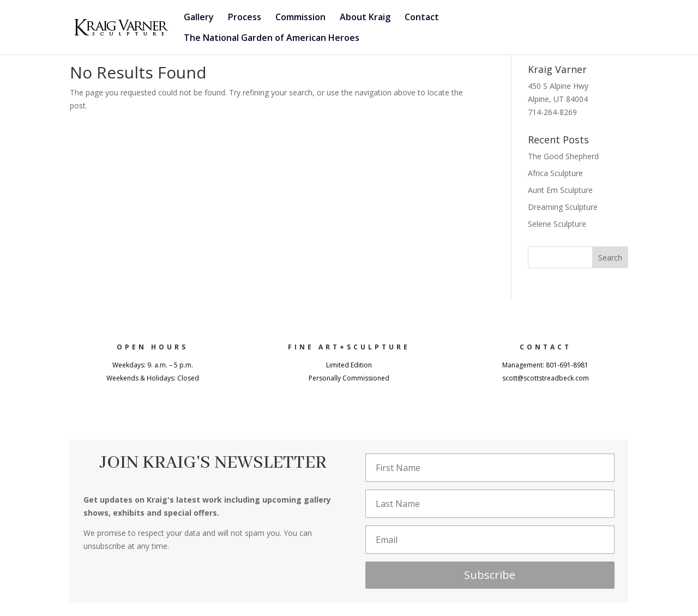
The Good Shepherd (563, 156)
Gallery (199, 18)
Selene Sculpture (557, 224)
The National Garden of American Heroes (272, 39)
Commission (300, 18)
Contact (422, 18)
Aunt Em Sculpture (560, 190)
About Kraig (365, 18)
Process (245, 18)
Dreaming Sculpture (563, 207)
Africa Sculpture (555, 173)
